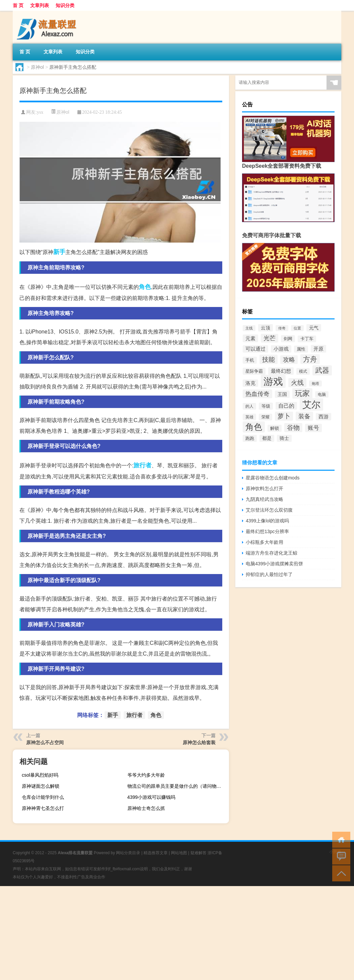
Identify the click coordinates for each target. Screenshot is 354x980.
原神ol (37, 67)
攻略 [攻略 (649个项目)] (289, 360)
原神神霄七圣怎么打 (43, 808)
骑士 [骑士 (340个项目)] (284, 438)
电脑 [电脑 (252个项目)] (322, 394)
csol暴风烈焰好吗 (40, 775)
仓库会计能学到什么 (43, 797)
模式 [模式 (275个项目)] (303, 371)
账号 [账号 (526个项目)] (313, 428)
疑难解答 (198, 853)
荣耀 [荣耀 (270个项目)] (265, 417)
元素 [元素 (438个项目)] (250, 338)
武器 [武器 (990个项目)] (322, 370)
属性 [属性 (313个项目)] (301, 349)
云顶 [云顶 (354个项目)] (265, 328)
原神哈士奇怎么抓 (146, 808)
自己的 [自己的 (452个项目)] (286, 406)
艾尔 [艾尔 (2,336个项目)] (311, 404)
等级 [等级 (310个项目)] (266, 406)
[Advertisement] (177, 933)
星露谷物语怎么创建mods (273, 478)
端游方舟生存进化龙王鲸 (272, 553)
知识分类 (65, 5)
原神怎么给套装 (199, 742)
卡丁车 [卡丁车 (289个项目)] (307, 339)
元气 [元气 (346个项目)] (314, 328)
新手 (59, 252)
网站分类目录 (128, 853)
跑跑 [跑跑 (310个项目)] (250, 438)
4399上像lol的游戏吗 (267, 521)
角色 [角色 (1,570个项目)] (254, 427)
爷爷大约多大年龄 (146, 775)
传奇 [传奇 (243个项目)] (282, 328)
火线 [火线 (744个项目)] (297, 383)
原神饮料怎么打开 (264, 488)
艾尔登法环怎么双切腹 (269, 510)
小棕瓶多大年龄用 (264, 542)
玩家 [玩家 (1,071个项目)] (302, 393)
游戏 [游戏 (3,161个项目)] (273, 381)
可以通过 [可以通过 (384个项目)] (255, 349)
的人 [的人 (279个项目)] (249, 406)
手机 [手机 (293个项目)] (250, 360)
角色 (145, 287)
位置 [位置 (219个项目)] (297, 328)
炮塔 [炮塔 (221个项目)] (315, 383)
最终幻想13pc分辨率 (267, 531)
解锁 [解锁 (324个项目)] (275, 428)
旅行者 (142, 465)
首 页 (18, 5)
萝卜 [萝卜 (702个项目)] (284, 416)
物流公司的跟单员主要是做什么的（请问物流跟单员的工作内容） (177, 786)
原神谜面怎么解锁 (41, 786)
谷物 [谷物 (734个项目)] (293, 428)
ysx (40, 112)
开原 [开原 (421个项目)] (318, 349)
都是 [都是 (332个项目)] (267, 438)
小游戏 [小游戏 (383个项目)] (281, 349)
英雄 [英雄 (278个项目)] (249, 417)
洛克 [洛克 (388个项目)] (250, 383)
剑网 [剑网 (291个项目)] (288, 339)
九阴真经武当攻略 (264, 499)
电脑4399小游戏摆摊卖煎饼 (274, 564)
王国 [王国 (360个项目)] (282, 394)
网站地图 (179, 853)
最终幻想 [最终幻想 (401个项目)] (281, 371)
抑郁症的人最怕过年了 (269, 574)
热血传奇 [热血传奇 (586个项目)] (257, 394)
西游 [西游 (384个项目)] (323, 417)
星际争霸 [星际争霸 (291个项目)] (254, 371)
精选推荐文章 (156, 853)
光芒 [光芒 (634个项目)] (270, 338)
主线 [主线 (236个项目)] (249, 328)
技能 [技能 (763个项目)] (269, 359)
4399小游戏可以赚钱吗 (151, 797)
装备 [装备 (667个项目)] (304, 416)
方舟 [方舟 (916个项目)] (310, 359)
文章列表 (40, 5)
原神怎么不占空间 (45, 742)
